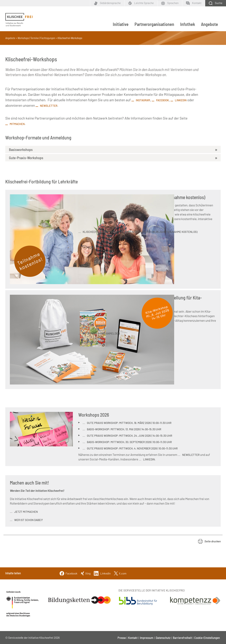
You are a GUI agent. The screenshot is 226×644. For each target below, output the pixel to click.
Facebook (162, 100)
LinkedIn (181, 100)
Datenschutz (163, 638)
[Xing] (86, 573)
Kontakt (133, 638)
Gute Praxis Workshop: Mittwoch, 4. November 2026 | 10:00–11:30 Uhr (132, 448)
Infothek (188, 24)
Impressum (147, 638)
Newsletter (49, 106)
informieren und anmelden (101, 333)
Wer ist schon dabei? (29, 520)
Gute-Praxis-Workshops (26, 158)
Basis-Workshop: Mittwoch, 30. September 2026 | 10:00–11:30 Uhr (129, 442)
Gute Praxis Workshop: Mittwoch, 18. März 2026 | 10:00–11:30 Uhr (129, 423)
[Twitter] (120, 573)
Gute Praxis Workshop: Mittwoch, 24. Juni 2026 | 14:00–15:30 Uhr (130, 436)
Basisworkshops (21, 149)
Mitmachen (17, 124)
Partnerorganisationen (154, 24)
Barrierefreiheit (182, 638)
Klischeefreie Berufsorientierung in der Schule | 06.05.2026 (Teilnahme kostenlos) (140, 232)
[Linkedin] (102, 573)
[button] (209, 541)
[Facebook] (68, 573)
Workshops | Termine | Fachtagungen (36, 38)
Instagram (143, 100)
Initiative (121, 24)
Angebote (209, 24)
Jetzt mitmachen (26, 512)
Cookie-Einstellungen (207, 638)
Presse (122, 638)
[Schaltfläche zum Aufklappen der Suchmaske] (216, 3)
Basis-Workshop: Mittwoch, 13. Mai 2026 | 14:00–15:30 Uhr (124, 429)
